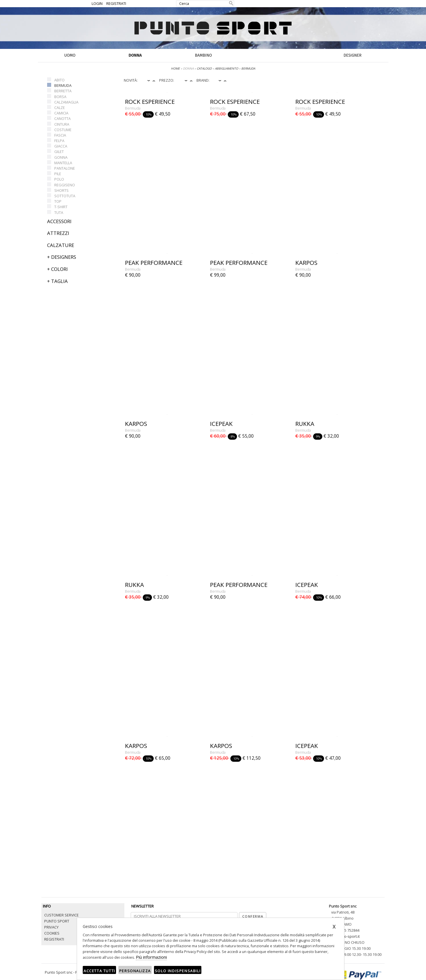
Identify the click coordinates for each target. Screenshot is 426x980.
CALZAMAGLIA (66, 102)
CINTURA (62, 124)
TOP (58, 201)
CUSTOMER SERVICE (61, 915)
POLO (59, 179)
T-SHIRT (61, 207)
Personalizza (135, 971)
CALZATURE (61, 245)
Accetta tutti (99, 971)
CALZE (60, 108)
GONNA (61, 157)
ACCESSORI (59, 221)
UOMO (70, 55)
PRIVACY (51, 927)
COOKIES (52, 933)
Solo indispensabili (178, 971)
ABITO (59, 80)
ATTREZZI (58, 233)
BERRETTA (63, 91)
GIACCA (61, 146)
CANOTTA (62, 118)
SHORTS (61, 190)
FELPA (59, 141)
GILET (59, 152)
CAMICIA (61, 113)
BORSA (60, 97)
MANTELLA (63, 163)
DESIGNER (352, 55)
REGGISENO (65, 185)
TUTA (59, 213)
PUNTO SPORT (57, 921)
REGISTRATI (116, 3)
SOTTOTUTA (65, 196)
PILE (58, 174)
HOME (175, 68)
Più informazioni (151, 957)
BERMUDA (63, 85)
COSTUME (63, 130)
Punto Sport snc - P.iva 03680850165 (75, 972)
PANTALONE (65, 168)
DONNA (135, 55)
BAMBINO (203, 55)
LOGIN (97, 3)
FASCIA (60, 135)
